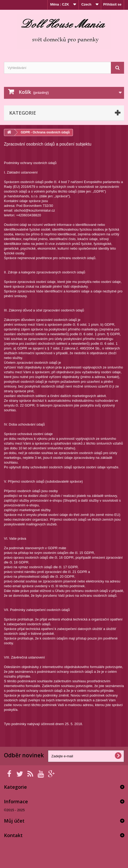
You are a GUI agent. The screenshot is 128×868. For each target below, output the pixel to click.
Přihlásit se (112, 4)
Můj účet (14, 821)
